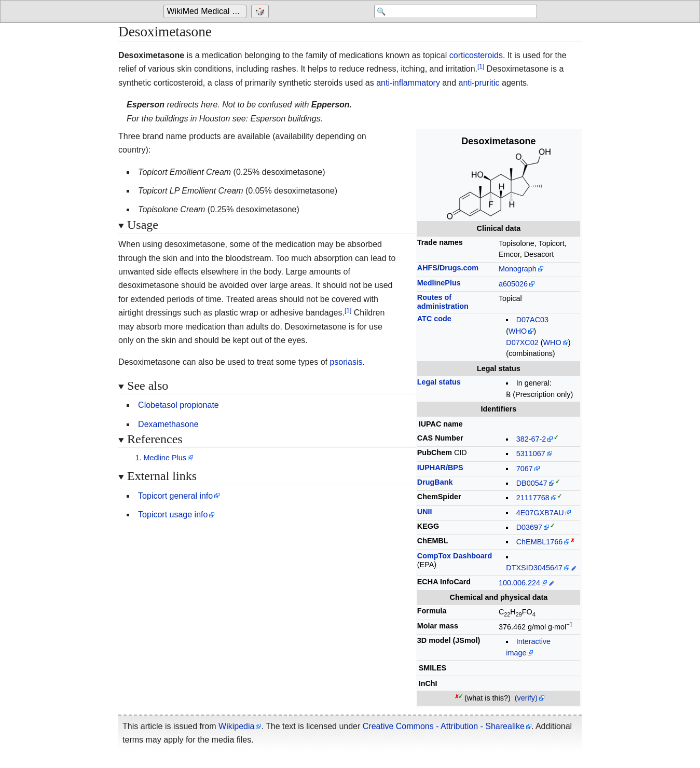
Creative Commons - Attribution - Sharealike (444, 726)
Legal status (439, 382)
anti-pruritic (479, 83)
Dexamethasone (168, 424)
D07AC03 (532, 320)
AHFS (427, 268)
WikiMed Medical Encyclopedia (207, 11)
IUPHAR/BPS (440, 468)
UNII (425, 512)
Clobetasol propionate (179, 405)
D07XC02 (522, 342)
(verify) (526, 698)
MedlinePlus (439, 283)
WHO (518, 331)
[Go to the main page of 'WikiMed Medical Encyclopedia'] (206, 11)
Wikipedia (236, 726)
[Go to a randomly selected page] (261, 11)
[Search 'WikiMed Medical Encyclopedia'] (454, 11)
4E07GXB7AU (540, 513)
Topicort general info (175, 496)
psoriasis (346, 362)
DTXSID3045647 (534, 568)
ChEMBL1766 (540, 542)
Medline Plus (164, 458)
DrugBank (435, 482)
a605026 (513, 284)
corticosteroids (476, 55)
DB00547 (532, 483)
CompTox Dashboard (455, 556)
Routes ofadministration (443, 302)
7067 (525, 469)
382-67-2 (531, 439)
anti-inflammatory (408, 83)
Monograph (518, 269)
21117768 (533, 498)
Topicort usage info (173, 515)
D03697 (529, 527)
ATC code (434, 319)
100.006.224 (519, 583)
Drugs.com (459, 268)
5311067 (531, 454)
